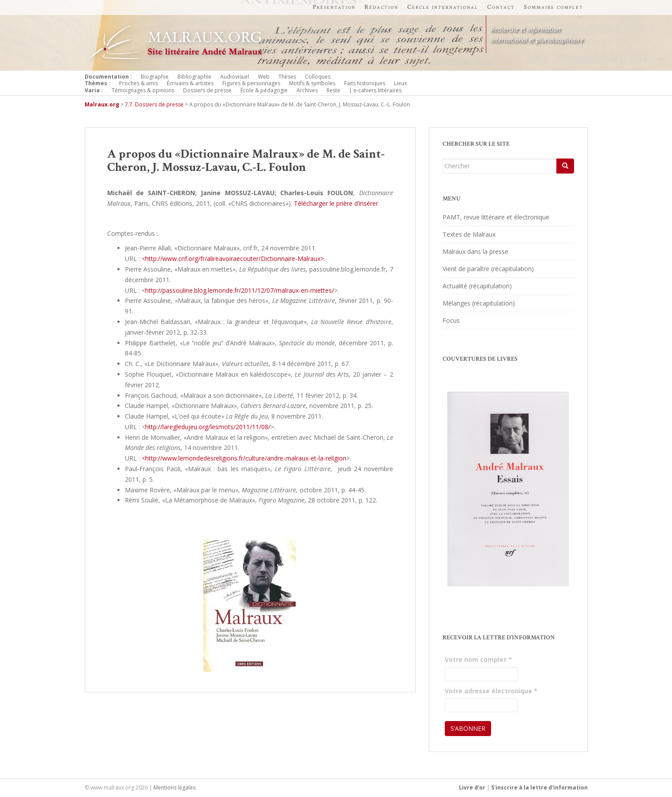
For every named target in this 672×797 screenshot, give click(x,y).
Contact (501, 7)
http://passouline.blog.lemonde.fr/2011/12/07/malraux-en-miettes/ (240, 290)
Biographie (155, 77)
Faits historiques (365, 83)
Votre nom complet (478, 659)
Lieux (400, 83)
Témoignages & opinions (143, 90)
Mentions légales (175, 788)
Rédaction (381, 7)
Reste (333, 90)
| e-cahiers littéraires (375, 90)
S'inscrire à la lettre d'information (539, 788)
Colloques (318, 77)
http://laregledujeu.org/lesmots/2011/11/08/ (208, 427)
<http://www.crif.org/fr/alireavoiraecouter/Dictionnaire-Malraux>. (233, 259)
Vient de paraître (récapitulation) (488, 269)
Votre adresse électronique (491, 691)
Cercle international (443, 7)
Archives (307, 90)
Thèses (287, 77)
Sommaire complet (554, 7)
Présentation (334, 7)
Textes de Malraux (469, 234)
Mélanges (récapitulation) (479, 303)
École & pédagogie (264, 90)
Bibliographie (194, 77)
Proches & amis (139, 83)
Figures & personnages (251, 83)
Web (264, 77)
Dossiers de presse (207, 90)
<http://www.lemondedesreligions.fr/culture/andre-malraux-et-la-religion (244, 458)
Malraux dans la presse (475, 251)
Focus (451, 320)
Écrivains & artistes (190, 83)
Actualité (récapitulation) (477, 286)
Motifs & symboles (312, 83)
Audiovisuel (235, 77)
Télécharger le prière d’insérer (336, 203)
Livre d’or (472, 788)
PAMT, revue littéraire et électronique (496, 217)
